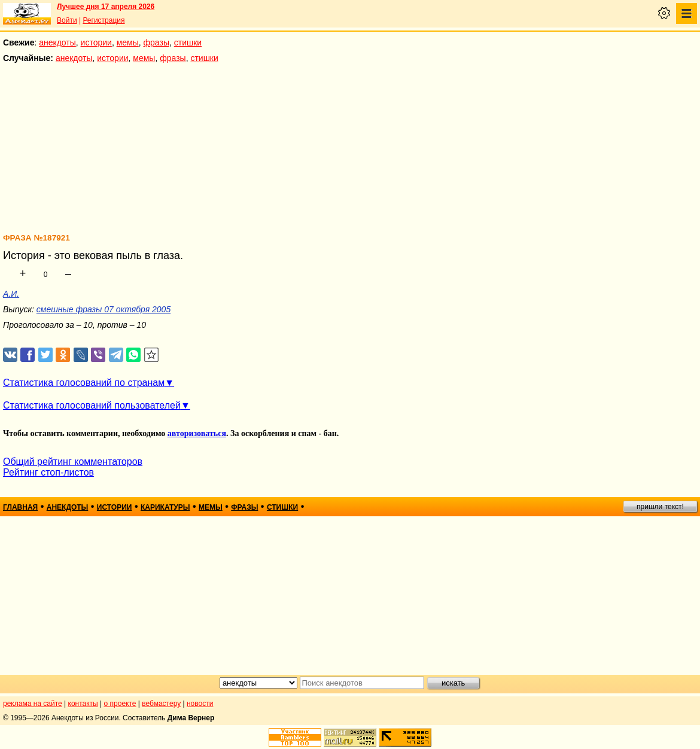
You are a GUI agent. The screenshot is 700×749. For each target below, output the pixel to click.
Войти (67, 20)
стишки (188, 42)
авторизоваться (197, 433)
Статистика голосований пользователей (92, 405)
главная (20, 507)
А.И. (11, 294)
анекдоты (57, 42)
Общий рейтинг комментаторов (73, 462)
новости (200, 704)
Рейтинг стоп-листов (48, 472)
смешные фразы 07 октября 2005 (104, 309)
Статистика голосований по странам (84, 383)
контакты (83, 704)
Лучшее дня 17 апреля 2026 (106, 7)
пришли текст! (660, 507)
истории (96, 42)
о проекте (120, 704)
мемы (128, 42)
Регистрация (104, 20)
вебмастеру (161, 704)
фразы (156, 42)
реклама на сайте (33, 704)
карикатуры (165, 507)
